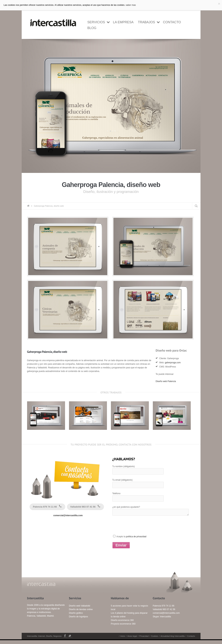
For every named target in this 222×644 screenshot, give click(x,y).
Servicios (96, 22)
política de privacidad (136, 540)
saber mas (131, 5)
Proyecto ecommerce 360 (123, 628)
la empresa (123, 22)
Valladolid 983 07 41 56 (86, 510)
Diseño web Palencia (166, 385)
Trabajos (146, 22)
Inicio (123, 640)
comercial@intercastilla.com (68, 519)
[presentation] (140, 531)
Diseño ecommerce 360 (122, 624)
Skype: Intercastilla (162, 620)
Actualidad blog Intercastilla (173, 640)
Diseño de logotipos (78, 620)
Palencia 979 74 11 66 (48, 510)
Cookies (155, 640)
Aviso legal (132, 640)
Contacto (172, 22)
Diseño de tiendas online (81, 613)
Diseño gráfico (76, 617)
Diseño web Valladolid (80, 610)
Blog (92, 28)
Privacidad (144, 640)
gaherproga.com (173, 366)
